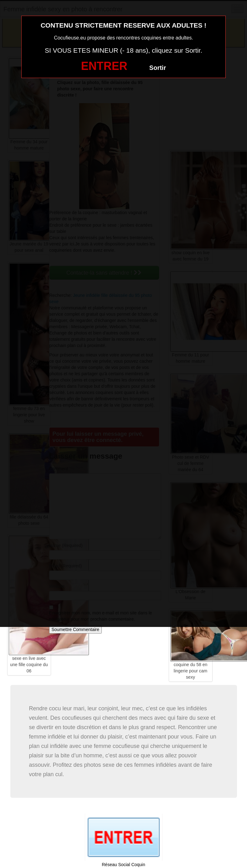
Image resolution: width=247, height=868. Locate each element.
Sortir (158, 68)
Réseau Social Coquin (123, 865)
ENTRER (104, 66)
